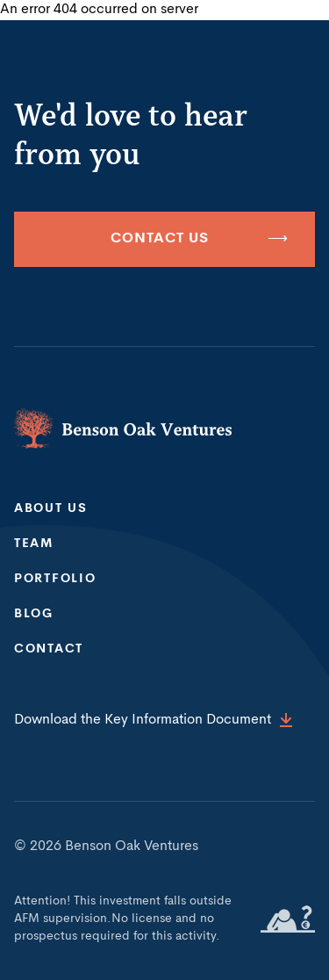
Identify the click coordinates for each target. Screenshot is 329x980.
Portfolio (55, 579)
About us (51, 508)
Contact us (200, 239)
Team (34, 544)
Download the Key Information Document (153, 720)
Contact (49, 649)
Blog (34, 614)
